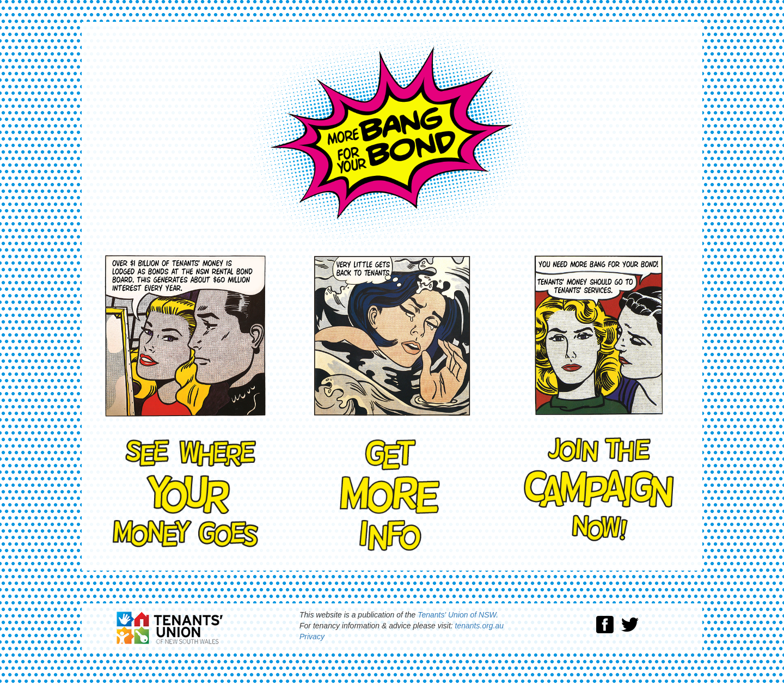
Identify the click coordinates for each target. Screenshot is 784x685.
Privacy (312, 637)
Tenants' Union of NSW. (458, 615)
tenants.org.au (480, 626)
